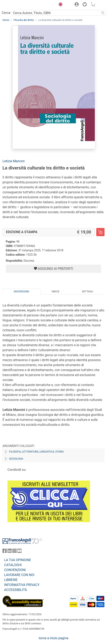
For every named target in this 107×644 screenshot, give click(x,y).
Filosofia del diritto (24, 20)
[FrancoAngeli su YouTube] (19, 552)
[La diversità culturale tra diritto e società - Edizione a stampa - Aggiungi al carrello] (100, 232)
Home (6, 20)
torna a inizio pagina (53, 638)
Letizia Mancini (14, 161)
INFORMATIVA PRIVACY (22, 585)
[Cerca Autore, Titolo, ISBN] (56, 13)
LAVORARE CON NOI (19, 575)
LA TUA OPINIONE (18, 560)
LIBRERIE (11, 580)
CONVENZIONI (15, 570)
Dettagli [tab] (88, 292)
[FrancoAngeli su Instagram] (14, 552)
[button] (59, 5)
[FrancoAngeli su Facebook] (5, 552)
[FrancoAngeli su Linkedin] (10, 552)
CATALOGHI (13, 565)
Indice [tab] (56, 292)
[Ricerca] (103, 13)
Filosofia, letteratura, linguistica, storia (36, 452)
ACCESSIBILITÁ (15, 590)
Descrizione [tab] (21, 292)
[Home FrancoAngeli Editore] (17, 5)
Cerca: (6, 13)
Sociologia (16, 459)
